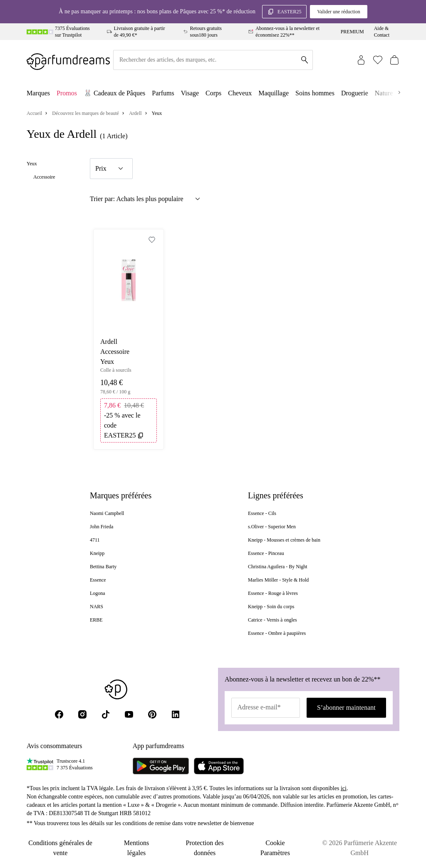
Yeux (32, 164)
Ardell (135, 113)
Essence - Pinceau (266, 553)
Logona (98, 593)
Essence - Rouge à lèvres (273, 593)
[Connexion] (361, 60)
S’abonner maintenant (346, 708)
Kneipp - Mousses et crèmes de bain (284, 540)
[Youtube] (129, 714)
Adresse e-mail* (259, 707)
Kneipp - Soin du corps (271, 607)
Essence (98, 580)
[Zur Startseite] (68, 60)
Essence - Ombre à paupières (277, 633)
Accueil (34, 113)
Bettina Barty (103, 567)
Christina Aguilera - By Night (278, 567)
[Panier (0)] (394, 60)
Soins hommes (315, 93)
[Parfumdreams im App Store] (219, 766)
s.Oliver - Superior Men (272, 527)
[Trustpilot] (40, 764)
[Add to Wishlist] (152, 240)
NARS (97, 607)
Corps (213, 93)
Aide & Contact (382, 32)
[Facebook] (59, 714)
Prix (110, 169)
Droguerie (355, 93)
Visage (190, 93)
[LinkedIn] (176, 714)
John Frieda (102, 527)
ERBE (96, 620)
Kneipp (97, 553)
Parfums (163, 93)
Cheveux (240, 93)
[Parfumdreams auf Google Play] (161, 766)
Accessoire (44, 177)
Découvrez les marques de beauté (85, 113)
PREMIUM (352, 32)
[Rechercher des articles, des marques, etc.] (213, 60)
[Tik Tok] (106, 714)
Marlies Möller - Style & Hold (278, 580)
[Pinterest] (152, 714)
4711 (95, 540)
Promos (67, 93)
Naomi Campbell (107, 513)
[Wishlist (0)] (378, 60)
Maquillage (274, 93)
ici (344, 788)
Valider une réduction (338, 12)
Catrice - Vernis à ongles (272, 620)
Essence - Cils (262, 513)
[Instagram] (82, 714)
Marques (38, 93)
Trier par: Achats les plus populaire (146, 199)
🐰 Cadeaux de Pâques (114, 93)
